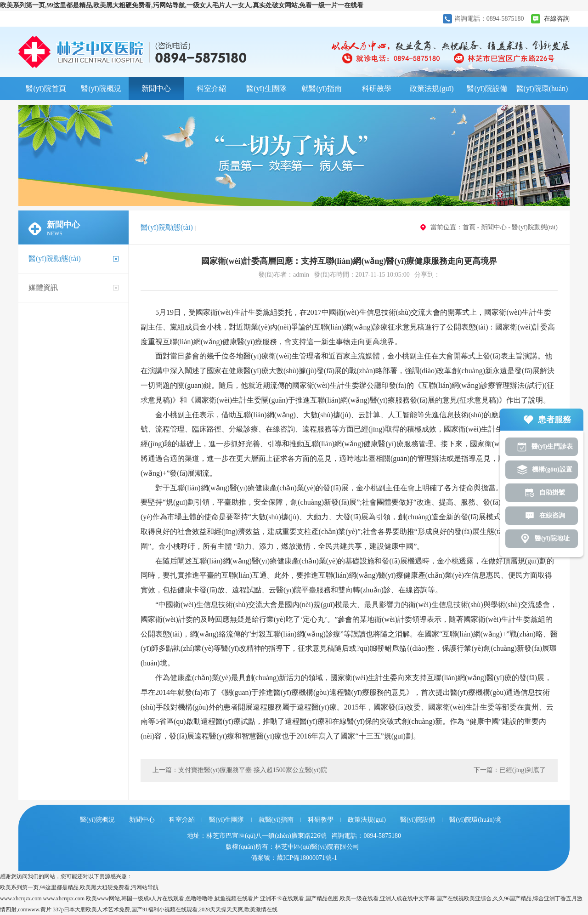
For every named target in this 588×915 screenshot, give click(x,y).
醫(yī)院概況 (101, 88)
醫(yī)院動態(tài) (55, 259)
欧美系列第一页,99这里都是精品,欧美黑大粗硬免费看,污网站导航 (79, 887)
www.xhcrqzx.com (21, 898)
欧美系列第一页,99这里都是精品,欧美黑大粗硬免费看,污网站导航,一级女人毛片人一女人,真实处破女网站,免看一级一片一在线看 (182, 5)
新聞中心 (156, 88)
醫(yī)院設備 (487, 88)
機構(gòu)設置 (552, 469)
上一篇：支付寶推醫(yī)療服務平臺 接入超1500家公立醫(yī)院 (240, 770)
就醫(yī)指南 (321, 88)
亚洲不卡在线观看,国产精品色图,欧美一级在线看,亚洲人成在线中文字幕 (348, 898)
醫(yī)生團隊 (266, 88)
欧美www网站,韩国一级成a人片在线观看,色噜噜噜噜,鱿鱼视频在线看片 (172, 898)
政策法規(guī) (432, 88)
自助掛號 (552, 492)
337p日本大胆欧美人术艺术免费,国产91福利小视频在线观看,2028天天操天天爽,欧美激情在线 (165, 909)
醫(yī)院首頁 (46, 88)
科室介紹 (211, 88)
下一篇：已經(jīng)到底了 (510, 770)
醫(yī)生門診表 (552, 446)
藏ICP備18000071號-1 (307, 858)
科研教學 (377, 88)
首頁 (469, 227)
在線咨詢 (557, 19)
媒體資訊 (43, 287)
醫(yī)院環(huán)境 (542, 92)
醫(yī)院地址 (552, 538)
